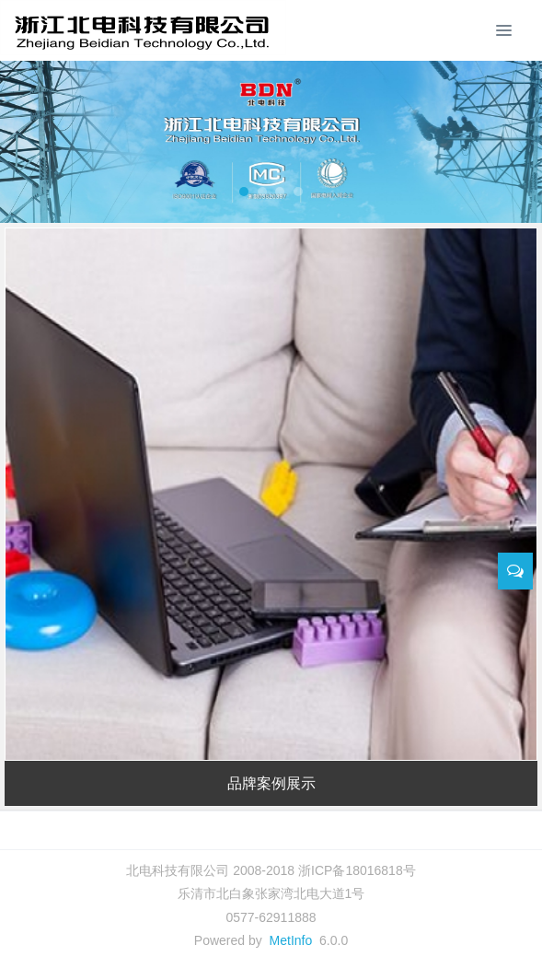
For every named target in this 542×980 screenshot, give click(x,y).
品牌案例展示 (271, 783)
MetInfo (291, 940)
